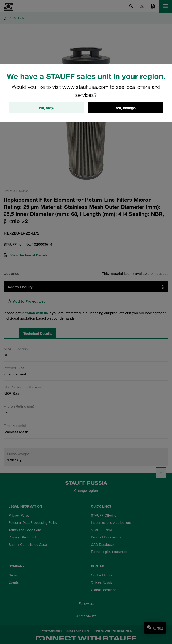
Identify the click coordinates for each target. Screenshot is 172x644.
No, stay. (46, 108)
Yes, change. (126, 108)
